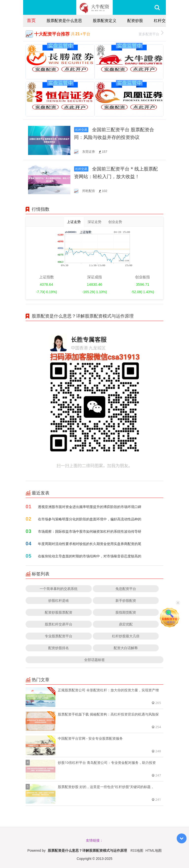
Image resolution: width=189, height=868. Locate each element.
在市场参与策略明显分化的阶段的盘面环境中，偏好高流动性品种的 (90, 519)
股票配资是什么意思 (64, 20)
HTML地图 (154, 850)
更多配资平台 (151, 33)
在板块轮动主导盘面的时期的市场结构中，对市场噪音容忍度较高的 (90, 556)
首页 (31, 20)
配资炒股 (135, 20)
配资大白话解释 (126, 648)
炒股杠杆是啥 (59, 600)
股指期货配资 (126, 612)
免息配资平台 (126, 589)
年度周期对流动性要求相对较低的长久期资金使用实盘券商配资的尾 (90, 544)
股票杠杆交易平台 (59, 624)
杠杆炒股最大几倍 (126, 636)
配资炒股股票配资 (59, 612)
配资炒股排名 (59, 648)
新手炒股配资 (126, 600)
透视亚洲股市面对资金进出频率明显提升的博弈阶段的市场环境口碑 (90, 507)
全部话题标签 (94, 660)
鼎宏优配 (126, 624)
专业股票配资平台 (59, 636)
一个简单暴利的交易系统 (59, 589)
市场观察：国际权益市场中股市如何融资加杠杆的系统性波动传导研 (90, 531)
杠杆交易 (162, 20)
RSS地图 (137, 850)
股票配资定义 (105, 20)
